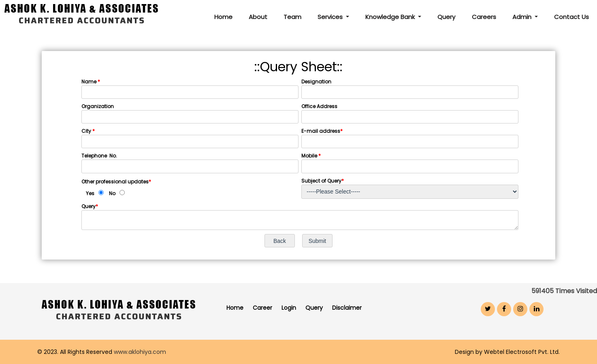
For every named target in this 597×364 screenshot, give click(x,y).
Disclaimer (347, 308)
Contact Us (571, 17)
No (112, 193)
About (259, 17)
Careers (484, 17)
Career (262, 308)
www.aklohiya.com (140, 352)
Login (289, 308)
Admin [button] (523, 17)
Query (447, 17)
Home (224, 17)
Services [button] (332, 17)
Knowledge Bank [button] (392, 17)
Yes (90, 193)
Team (293, 17)
